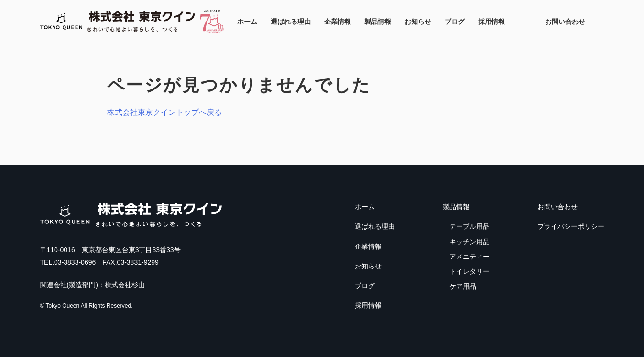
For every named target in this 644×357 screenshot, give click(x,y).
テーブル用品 (469, 226)
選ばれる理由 (291, 22)
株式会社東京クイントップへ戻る (164, 112)
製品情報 (378, 22)
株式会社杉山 (125, 285)
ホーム (247, 22)
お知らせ (418, 22)
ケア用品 (463, 286)
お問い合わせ (565, 22)
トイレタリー (469, 271)
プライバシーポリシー (571, 226)
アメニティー (469, 257)
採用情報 (491, 22)
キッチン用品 (469, 242)
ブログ (455, 22)
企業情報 (338, 22)
